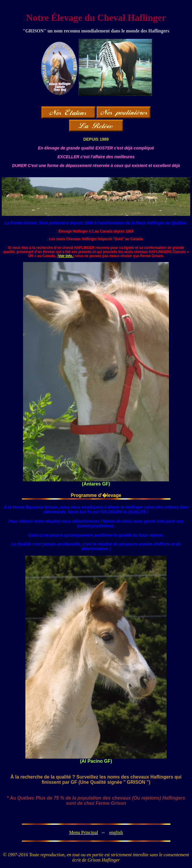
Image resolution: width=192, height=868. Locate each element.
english (116, 832)
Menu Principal (84, 832)
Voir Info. (66, 256)
